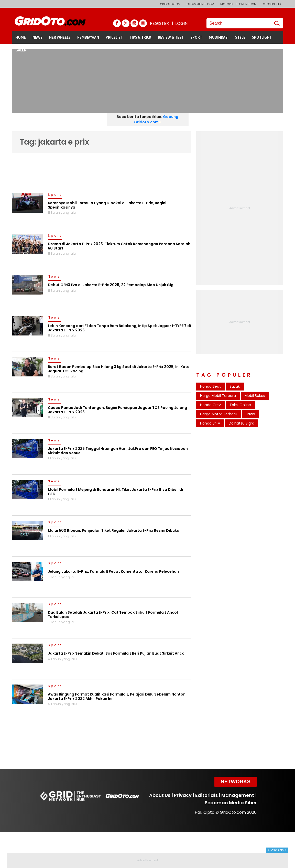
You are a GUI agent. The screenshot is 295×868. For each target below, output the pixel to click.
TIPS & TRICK (140, 37)
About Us (160, 795)
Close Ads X (277, 850)
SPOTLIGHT (262, 37)
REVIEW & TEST (171, 37)
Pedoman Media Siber (231, 803)
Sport (55, 195)
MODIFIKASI (219, 37)
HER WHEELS (60, 37)
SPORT (196, 37)
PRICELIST (114, 37)
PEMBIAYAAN (88, 37)
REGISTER (159, 23)
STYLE (240, 37)
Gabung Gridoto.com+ (156, 119)
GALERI (21, 50)
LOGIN (181, 23)
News (54, 277)
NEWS (37, 37)
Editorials (206, 795)
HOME (21, 37)
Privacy (183, 795)
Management (238, 795)
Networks (236, 782)
